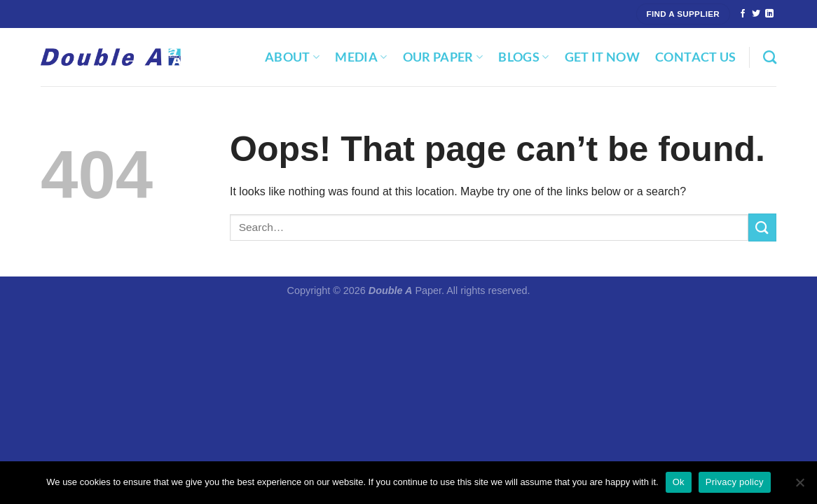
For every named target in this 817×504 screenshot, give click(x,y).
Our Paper (443, 57)
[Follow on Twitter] (756, 14)
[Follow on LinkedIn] (769, 14)
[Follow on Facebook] (743, 14)
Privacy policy (735, 482)
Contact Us (696, 57)
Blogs (523, 57)
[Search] (770, 57)
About (292, 57)
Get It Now (603, 57)
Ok (679, 482)
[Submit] (762, 227)
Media (361, 57)
